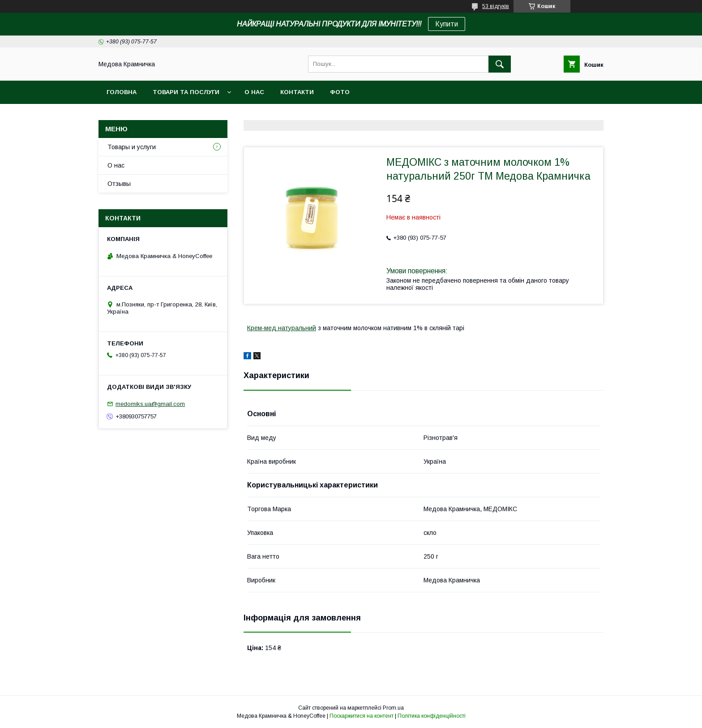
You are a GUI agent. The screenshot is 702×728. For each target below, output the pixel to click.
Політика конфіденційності (432, 716)
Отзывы (119, 184)
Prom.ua (393, 708)
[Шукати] (500, 64)
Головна (122, 92)
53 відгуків (496, 6)
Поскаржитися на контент (362, 716)
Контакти (297, 92)
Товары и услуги (132, 147)
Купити (447, 24)
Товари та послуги (186, 92)
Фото (340, 92)
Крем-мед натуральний (282, 328)
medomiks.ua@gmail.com (150, 404)
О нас (254, 92)
